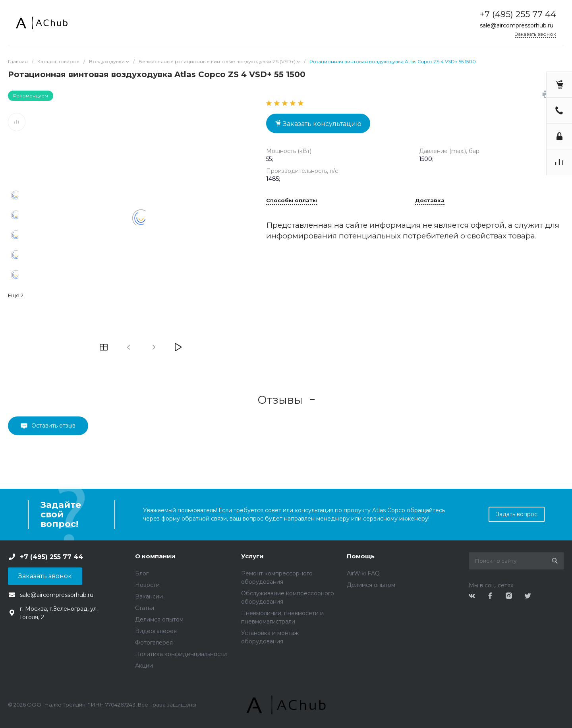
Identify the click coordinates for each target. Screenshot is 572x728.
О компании (155, 556)
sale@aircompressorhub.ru (517, 25)
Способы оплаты (292, 201)
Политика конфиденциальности (181, 654)
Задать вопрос (517, 514)
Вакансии (149, 596)
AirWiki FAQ (363, 573)
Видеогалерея (156, 631)
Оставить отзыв (53, 426)
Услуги (252, 556)
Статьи (145, 608)
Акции (144, 666)
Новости (147, 585)
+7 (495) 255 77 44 (518, 14)
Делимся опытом (159, 620)
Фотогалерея (154, 643)
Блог (142, 573)
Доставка (430, 201)
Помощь (361, 556)
